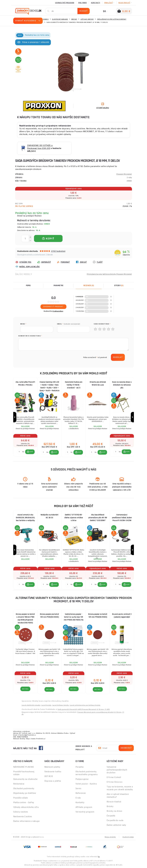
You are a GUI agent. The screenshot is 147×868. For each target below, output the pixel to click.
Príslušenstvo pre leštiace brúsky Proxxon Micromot (109, 274)
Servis (78, 788)
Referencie (81, 793)
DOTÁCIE (49, 776)
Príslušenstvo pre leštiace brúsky (112, 19)
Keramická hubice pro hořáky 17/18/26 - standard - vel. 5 (74, 385)
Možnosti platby (52, 767)
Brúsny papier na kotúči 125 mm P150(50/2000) (98, 616)
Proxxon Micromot (124, 174)
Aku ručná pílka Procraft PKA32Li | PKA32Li (25, 383)
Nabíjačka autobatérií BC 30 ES (49, 516)
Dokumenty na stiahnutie (25, 779)
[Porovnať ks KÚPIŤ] (19, 452)
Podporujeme (82, 779)
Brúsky (74, 19)
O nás (78, 798)
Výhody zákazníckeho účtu (26, 807)
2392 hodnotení (58, 251)
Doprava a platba (53, 781)
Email (69, 324)
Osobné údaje (128, 837)
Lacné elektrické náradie (31, 705)
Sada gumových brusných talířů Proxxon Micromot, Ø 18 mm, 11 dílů (84, 709)
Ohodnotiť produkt (53, 307)
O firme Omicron (115, 782)
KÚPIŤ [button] (31, 452)
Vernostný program (65, 3)
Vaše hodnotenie (102, 324)
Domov (46, 19)
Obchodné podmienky (24, 788)
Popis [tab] (28, 286)
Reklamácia (19, 784)
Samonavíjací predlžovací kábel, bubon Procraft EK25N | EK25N (122, 518)
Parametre (59, 286)
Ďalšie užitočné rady (116, 825)
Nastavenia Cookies (23, 816)
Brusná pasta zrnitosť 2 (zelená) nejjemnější (122, 616)
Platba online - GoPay (24, 802)
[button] (30, 452)
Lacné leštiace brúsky (61, 705)
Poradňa (80, 767)
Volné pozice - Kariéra (86, 784)
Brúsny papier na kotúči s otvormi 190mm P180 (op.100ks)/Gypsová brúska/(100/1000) (25, 618)
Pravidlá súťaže (21, 798)
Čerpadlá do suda (115, 820)
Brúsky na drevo (114, 811)
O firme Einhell (114, 777)
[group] (25, 417)
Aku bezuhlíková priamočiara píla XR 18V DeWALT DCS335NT (98, 518)
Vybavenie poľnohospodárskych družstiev (117, 770)
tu (99, 857)
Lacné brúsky (46, 705)
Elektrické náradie (60, 19)
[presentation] (40, 357)
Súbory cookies (21, 812)
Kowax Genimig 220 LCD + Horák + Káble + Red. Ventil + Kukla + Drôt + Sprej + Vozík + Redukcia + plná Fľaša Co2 (49, 386)
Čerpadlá (111, 816)
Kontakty (96, 3)
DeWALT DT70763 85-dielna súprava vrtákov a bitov (74, 518)
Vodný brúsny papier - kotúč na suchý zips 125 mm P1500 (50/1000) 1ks (74, 617)
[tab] (89, 286)
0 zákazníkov (58, 311)
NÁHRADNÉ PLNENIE (24, 767)
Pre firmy (83, 3)
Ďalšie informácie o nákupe (26, 821)
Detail (25, 689)
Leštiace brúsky (87, 19)
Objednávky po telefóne (25, 793)
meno (23, 324)
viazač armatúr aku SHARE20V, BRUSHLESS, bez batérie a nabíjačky (25, 518)
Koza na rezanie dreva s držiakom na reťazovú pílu (122, 385)
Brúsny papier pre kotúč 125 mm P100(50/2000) (49, 616)
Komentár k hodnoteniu (30, 336)
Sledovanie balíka (53, 772)
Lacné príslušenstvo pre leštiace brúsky (85, 705)
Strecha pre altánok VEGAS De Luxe (98, 383)
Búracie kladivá (114, 802)
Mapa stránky (110, 837)
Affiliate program (84, 807)
